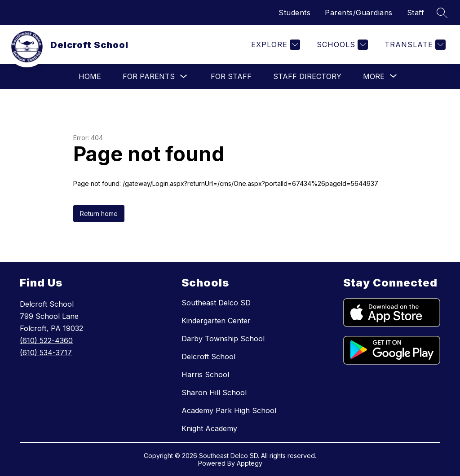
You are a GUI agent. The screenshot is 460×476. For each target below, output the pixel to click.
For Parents (149, 76)
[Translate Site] (414, 45)
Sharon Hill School (214, 392)
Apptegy (250, 463)
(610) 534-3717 (46, 353)
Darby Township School (223, 339)
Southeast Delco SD (216, 303)
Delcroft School (208, 357)
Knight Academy (209, 428)
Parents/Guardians (359, 13)
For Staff (231, 76)
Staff (416, 13)
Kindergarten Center (216, 321)
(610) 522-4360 (46, 340)
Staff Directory (307, 76)
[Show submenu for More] (374, 76)
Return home (99, 214)
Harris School (205, 375)
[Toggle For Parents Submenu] (184, 77)
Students (294, 13)
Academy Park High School (229, 410)
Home (90, 76)
